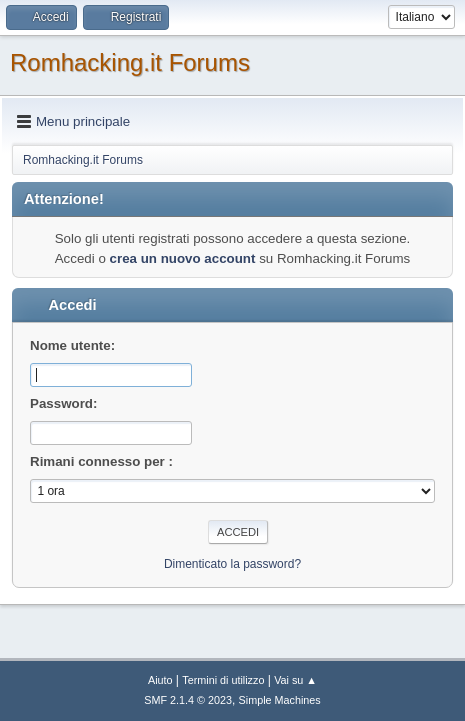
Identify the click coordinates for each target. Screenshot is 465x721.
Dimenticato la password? (232, 564)
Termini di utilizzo (223, 680)
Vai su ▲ (295, 680)
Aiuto (160, 680)
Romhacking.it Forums (130, 62)
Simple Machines (280, 700)
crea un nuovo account (183, 258)
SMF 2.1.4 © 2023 (188, 700)
